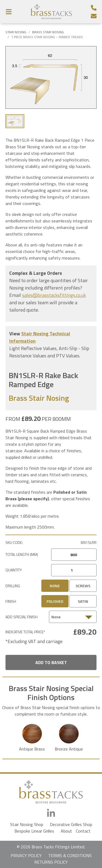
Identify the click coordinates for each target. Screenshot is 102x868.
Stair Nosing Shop (27, 824)
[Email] (94, 16)
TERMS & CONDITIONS (70, 855)
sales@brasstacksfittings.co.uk (54, 295)
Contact (83, 831)
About (66, 831)
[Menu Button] (9, 12)
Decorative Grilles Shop (71, 824)
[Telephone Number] (94, 8)
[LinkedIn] (51, 813)
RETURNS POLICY (51, 862)
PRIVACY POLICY (26, 855)
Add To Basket (51, 662)
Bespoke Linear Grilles (34, 831)
